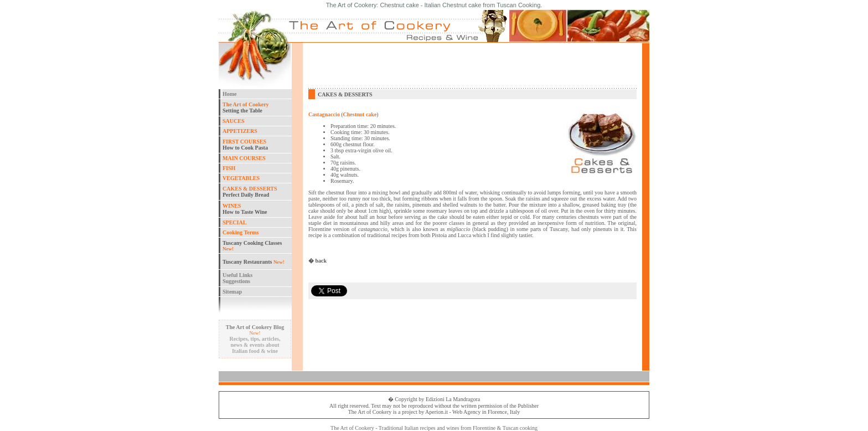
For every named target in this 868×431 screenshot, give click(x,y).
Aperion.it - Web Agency (453, 412)
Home (230, 94)
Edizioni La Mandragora (453, 399)
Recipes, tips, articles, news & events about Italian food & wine (255, 345)
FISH (229, 168)
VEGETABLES (241, 178)
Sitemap (232, 292)
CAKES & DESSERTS (250, 189)
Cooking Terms (241, 232)
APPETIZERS (240, 131)
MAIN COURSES (244, 158)
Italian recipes (420, 428)
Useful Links (237, 275)
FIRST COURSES (244, 142)
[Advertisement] (473, 65)
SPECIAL (234, 222)
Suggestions (236, 281)
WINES (232, 206)
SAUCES (233, 121)
